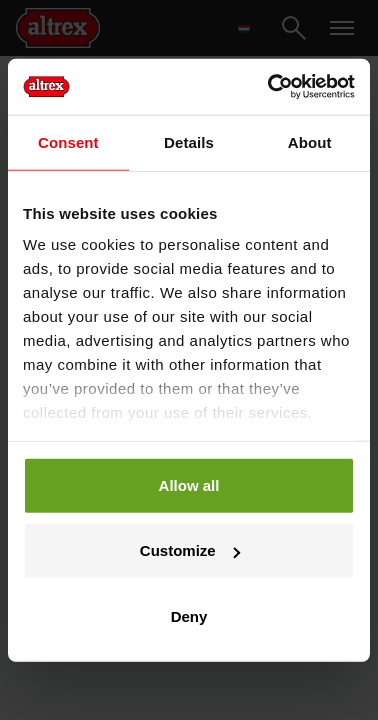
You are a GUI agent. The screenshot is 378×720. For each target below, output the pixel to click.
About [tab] (310, 141)
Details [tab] (189, 141)
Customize (190, 550)
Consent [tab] (68, 141)
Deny (189, 615)
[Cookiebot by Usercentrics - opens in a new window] (270, 87)
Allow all (189, 484)
